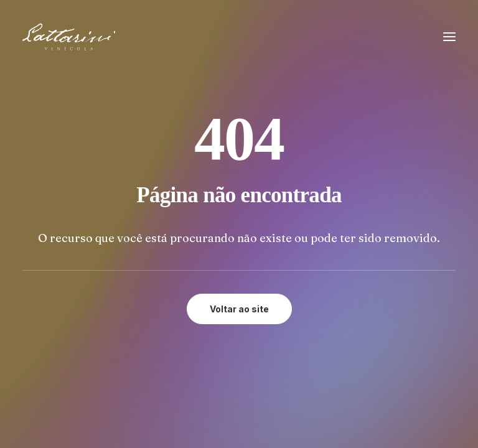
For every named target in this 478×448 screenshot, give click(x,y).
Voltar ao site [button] (239, 309)
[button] (449, 37)
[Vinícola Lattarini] (69, 37)
